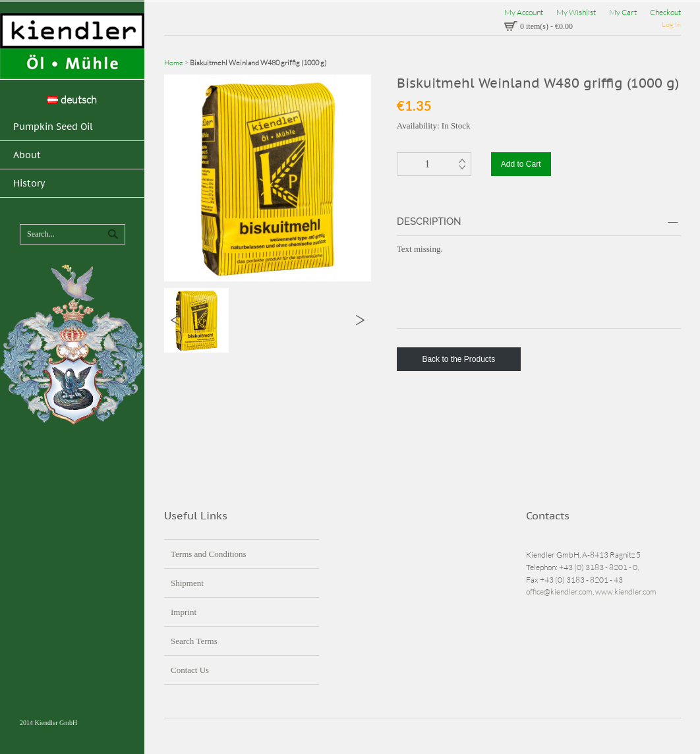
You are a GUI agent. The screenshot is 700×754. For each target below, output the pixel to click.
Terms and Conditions (209, 554)
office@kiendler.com (559, 592)
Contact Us (190, 670)
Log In (671, 24)
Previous (175, 320)
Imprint (184, 612)
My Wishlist (576, 12)
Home (174, 63)
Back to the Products (458, 359)
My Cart (623, 12)
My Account (524, 12)
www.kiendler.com (626, 592)
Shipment (187, 583)
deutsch (72, 100)
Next (360, 320)
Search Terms (194, 641)
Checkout (665, 12)
